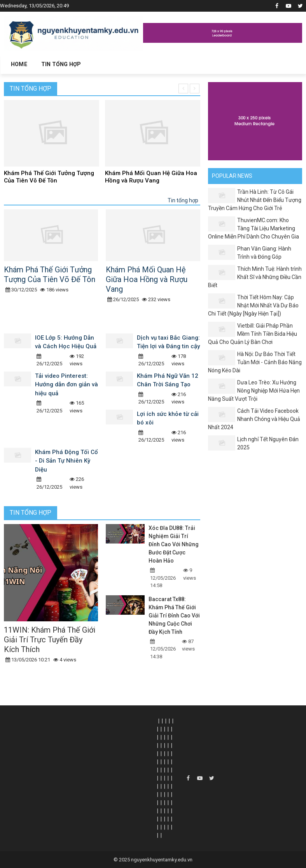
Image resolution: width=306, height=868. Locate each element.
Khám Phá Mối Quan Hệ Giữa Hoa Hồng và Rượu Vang (151, 177)
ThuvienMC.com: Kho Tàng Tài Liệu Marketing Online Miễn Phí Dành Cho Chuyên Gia (254, 228)
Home (19, 64)
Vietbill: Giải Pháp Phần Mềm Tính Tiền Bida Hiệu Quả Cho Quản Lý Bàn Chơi (253, 334)
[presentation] (183, 89)
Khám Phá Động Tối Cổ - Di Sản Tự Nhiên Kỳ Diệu (66, 461)
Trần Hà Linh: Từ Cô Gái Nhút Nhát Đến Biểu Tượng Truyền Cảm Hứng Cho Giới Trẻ (255, 200)
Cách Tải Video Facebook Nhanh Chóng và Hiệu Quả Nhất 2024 (254, 419)
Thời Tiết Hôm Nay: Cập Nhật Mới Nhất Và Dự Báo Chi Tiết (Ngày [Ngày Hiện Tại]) (253, 305)
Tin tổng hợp (31, 89)
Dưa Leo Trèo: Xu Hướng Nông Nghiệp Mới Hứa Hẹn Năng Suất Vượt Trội (254, 391)
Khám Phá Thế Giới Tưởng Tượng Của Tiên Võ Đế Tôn (49, 177)
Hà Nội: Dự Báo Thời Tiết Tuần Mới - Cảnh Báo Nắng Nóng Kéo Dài (255, 362)
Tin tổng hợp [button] (61, 64)
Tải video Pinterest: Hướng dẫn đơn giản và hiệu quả (66, 385)
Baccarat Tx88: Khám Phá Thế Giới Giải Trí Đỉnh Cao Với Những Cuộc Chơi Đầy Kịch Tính (174, 615)
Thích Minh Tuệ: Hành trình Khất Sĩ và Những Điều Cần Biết (255, 277)
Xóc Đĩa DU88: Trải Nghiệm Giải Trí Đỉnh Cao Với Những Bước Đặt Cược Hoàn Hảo (174, 544)
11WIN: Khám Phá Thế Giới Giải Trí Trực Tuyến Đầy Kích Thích (50, 640)
